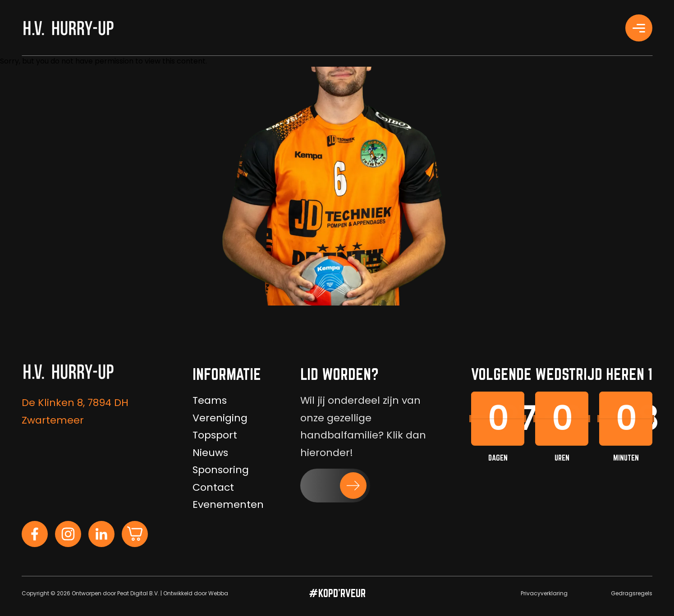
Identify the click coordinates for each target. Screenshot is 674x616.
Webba (218, 593)
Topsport (215, 435)
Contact (213, 487)
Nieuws (210, 453)
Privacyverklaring (544, 593)
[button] (335, 486)
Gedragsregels (632, 593)
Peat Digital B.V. (138, 593)
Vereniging (220, 418)
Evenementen (228, 504)
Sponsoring (221, 470)
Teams (210, 400)
